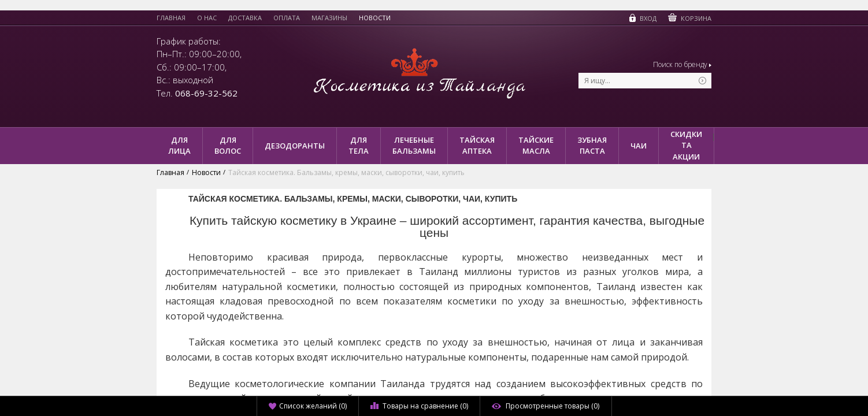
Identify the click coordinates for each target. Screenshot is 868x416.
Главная (171, 18)
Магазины (329, 18)
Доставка (245, 18)
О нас (207, 18)
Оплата (287, 18)
